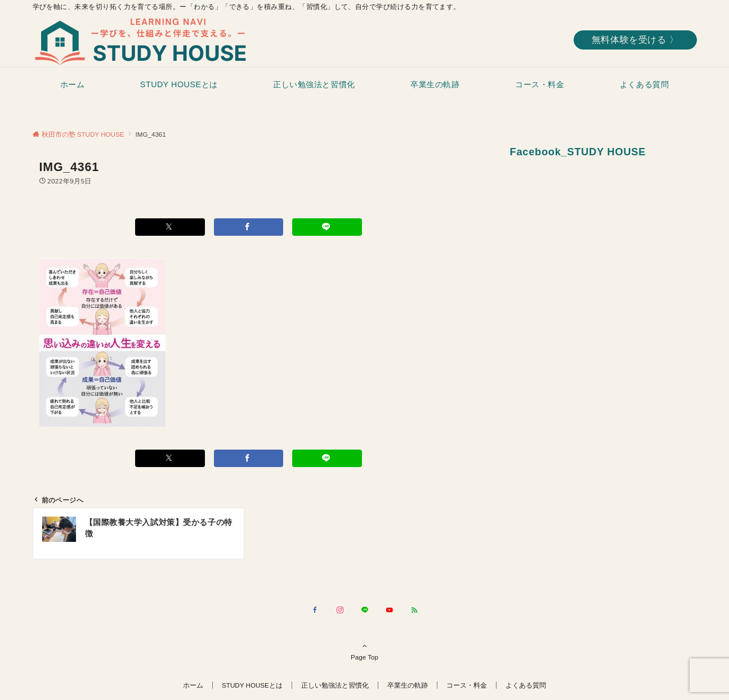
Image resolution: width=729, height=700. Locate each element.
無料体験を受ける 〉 (635, 40)
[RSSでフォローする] (414, 610)
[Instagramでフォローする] (340, 610)
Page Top (365, 651)
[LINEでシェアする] (327, 227)
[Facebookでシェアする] (249, 227)
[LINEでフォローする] (365, 610)
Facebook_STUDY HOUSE (578, 152)
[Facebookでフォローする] (315, 610)
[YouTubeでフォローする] (390, 610)
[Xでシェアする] (170, 227)
